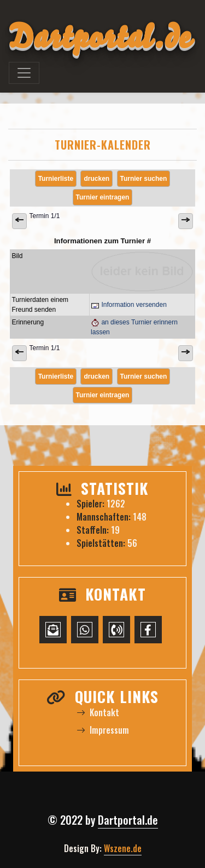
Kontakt (98, 712)
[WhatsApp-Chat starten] (85, 630)
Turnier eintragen (103, 197)
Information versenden (129, 305)
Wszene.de (123, 848)
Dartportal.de (128, 820)
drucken (96, 179)
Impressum (103, 730)
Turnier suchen (144, 179)
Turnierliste (56, 179)
